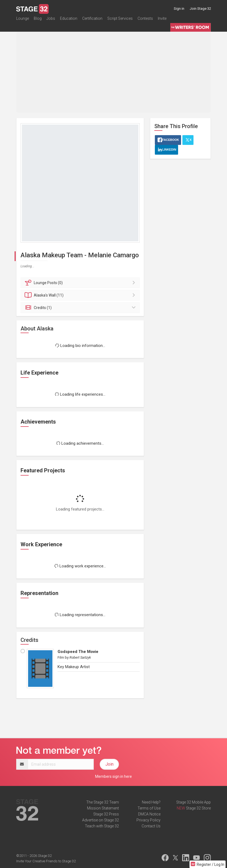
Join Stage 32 (200, 9)
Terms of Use (149, 808)
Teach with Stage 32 (102, 826)
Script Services (120, 20)
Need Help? (151, 802)
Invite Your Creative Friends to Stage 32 (46, 861)
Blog (38, 20)
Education (69, 20)
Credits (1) (81, 308)
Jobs (51, 20)
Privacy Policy (148, 820)
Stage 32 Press (106, 814)
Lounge (23, 20)
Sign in (179, 9)
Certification (92, 20)
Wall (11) (81, 295)
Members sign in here (113, 776)
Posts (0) (81, 283)
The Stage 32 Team (103, 802)
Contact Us (151, 826)
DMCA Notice (149, 814)
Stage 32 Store (198, 808)
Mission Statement (103, 808)
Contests (145, 20)
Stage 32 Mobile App (193, 802)
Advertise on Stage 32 (101, 820)
